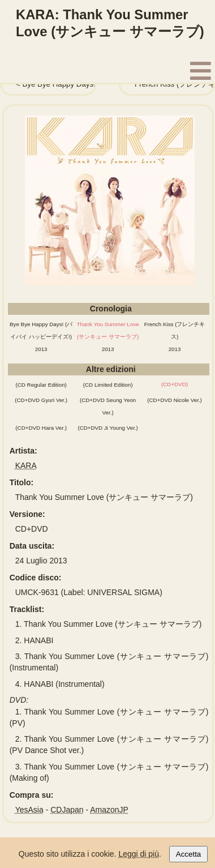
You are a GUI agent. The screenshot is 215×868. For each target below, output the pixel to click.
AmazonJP (109, 810)
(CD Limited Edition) (108, 385)
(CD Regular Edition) (41, 385)
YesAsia (29, 810)
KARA (26, 465)
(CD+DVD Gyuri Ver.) (41, 400)
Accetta (188, 854)
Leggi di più (139, 854)
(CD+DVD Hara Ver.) (41, 428)
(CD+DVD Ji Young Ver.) (107, 428)
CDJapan (67, 810)
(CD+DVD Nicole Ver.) (175, 400)
